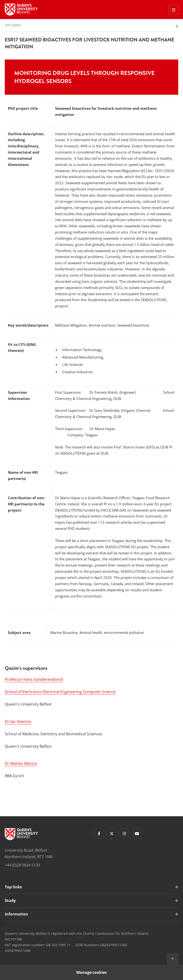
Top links (13, 887)
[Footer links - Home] (21, 834)
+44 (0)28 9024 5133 (22, 865)
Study (10, 900)
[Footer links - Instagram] (124, 833)
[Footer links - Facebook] (99, 833)
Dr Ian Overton (18, 721)
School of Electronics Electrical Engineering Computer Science (60, 692)
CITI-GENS (13, 25)
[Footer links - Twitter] (112, 833)
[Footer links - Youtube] (137, 833)
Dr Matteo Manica (21, 763)
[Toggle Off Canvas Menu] (173, 10)
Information (16, 914)
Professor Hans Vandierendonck (34, 679)
